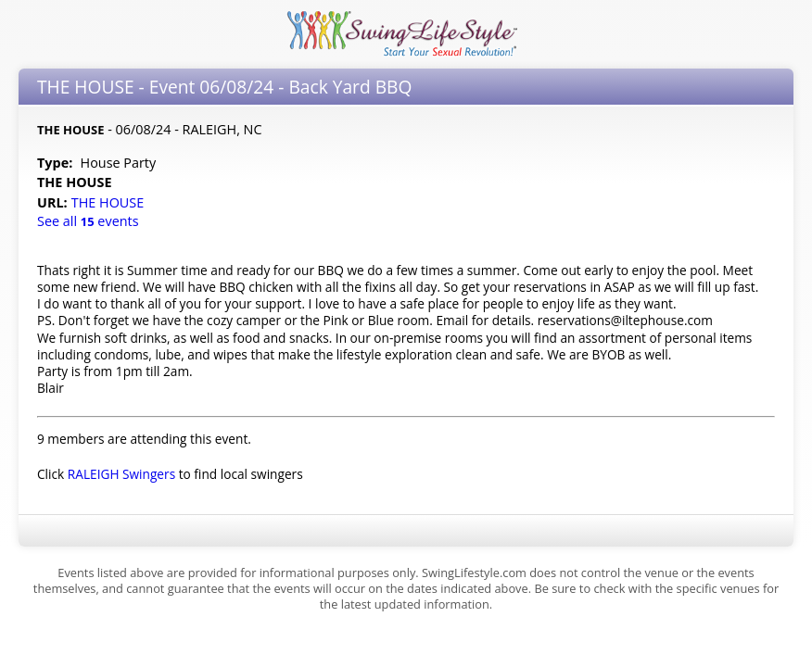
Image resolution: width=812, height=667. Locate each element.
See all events (88, 221)
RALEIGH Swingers (121, 474)
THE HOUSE (109, 202)
